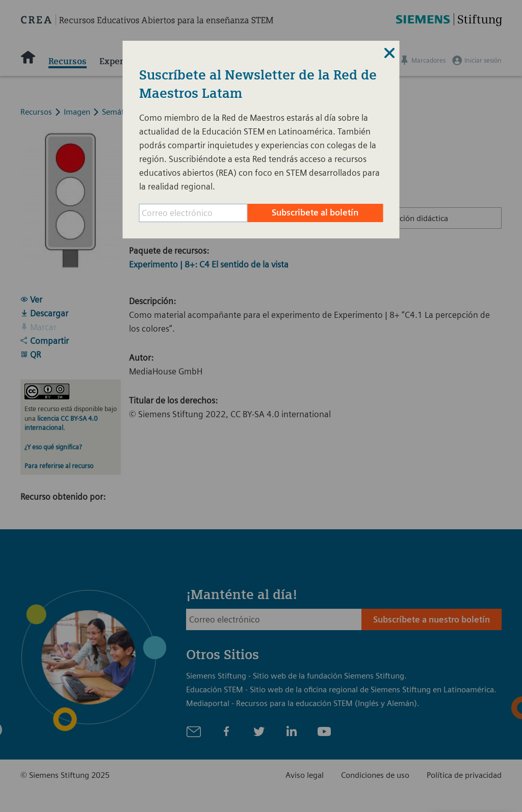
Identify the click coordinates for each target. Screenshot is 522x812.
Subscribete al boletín (315, 212)
